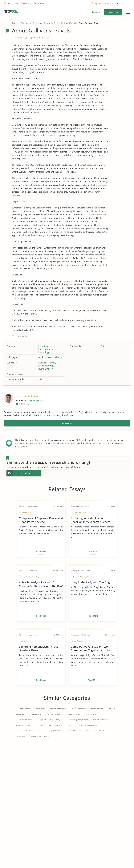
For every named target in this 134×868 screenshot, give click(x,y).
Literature (47, 23)
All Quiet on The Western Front (28, 731)
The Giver (39, 725)
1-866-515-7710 (13, 4)
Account (96, 12)
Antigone (60, 720)
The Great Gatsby (23, 709)
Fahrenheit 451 (75, 714)
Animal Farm (21, 714)
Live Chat (27, 4)
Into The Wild (91, 714)
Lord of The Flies (96, 709)
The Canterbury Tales (38, 736)
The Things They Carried (78, 720)
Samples (37, 23)
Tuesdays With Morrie (54, 731)
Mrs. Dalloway (105, 731)
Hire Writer (67, 423)
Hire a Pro (25, 473)
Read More (41, 552)
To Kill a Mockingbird (58, 709)
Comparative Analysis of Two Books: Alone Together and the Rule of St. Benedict (90, 648)
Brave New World (100, 720)
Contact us (40, 4)
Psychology (44, 352)
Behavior (58, 357)
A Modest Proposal (23, 725)
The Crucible (40, 709)
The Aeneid (20, 736)
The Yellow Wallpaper (24, 720)
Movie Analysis (46, 366)
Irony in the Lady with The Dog (90, 582)
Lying (71, 725)
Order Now (113, 12)
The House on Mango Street (89, 725)
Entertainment (46, 349)
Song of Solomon (75, 731)
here (125, 4)
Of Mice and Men (78, 709)
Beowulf (111, 709)
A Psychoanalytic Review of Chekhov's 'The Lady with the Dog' (41, 584)
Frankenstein (36, 714)
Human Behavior (47, 369)
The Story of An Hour (55, 714)
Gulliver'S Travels (69, 23)
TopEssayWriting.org (21, 23)
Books (56, 23)
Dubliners (90, 731)
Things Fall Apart (44, 720)
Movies (49, 357)
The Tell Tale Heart (56, 725)
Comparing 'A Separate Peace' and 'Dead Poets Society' (41, 520)
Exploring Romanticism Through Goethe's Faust (40, 648)
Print (51, 37)
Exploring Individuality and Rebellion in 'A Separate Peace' (90, 520)
